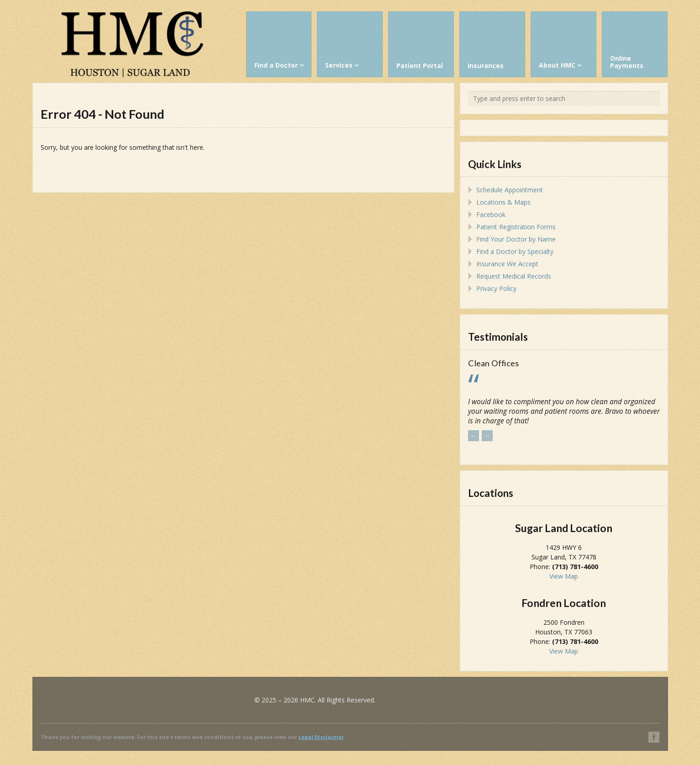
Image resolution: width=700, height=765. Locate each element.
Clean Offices (493, 363)
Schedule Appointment (510, 190)
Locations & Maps (503, 202)
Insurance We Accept (507, 264)
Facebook (491, 214)
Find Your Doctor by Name (516, 239)
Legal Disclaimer (321, 737)
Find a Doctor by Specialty (515, 251)
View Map (564, 576)
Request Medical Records (514, 276)
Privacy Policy (496, 288)
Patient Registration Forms (516, 227)
